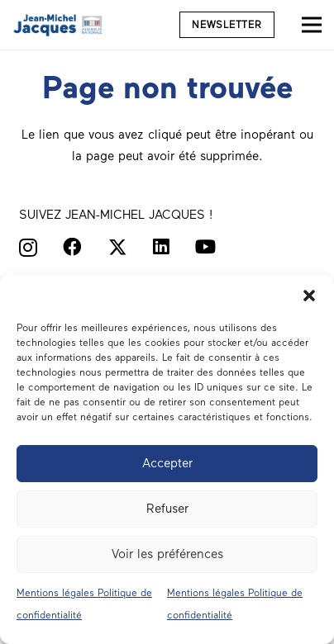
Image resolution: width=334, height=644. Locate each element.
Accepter (167, 463)
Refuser (167, 509)
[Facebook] (72, 247)
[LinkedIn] (161, 247)
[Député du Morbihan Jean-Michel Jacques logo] (59, 25)
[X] (118, 248)
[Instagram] (28, 248)
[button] (309, 296)
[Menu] (312, 25)
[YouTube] (205, 247)
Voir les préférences (167, 554)
